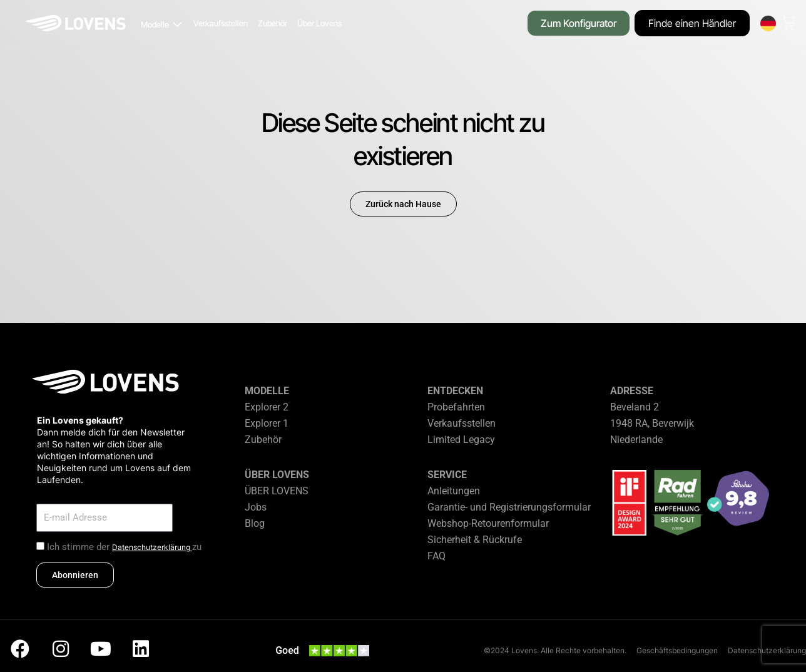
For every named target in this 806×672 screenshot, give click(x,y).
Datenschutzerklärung (152, 547)
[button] (162, 25)
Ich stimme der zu (124, 547)
